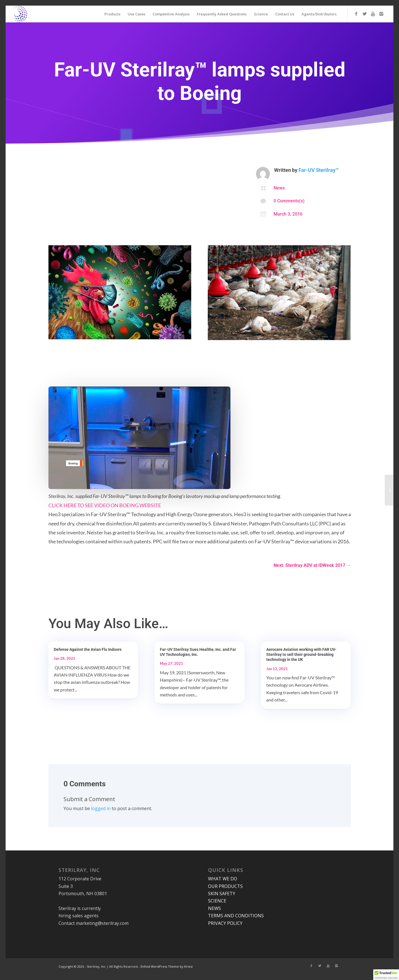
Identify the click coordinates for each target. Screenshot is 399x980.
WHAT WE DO (223, 879)
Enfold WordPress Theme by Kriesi (167, 966)
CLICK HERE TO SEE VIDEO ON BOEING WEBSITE (105, 505)
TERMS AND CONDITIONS (236, 916)
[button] (386, 975)
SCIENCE (217, 901)
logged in (101, 808)
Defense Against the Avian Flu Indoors (88, 649)
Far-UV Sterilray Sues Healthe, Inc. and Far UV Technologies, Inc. (198, 652)
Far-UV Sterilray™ (319, 170)
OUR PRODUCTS (225, 886)
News (279, 188)
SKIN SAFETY (222, 894)
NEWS (214, 908)
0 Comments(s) (289, 201)
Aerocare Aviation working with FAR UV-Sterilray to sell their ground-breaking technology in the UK (301, 654)
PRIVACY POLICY (225, 923)
